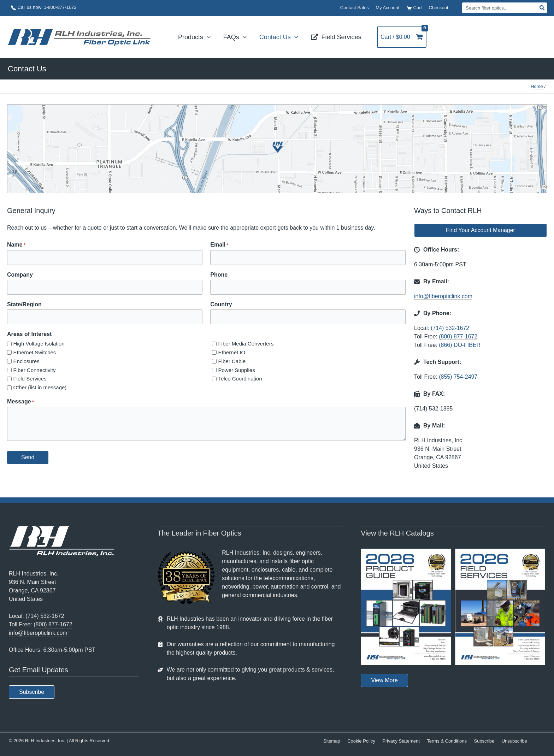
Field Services (30, 379)
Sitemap (332, 741)
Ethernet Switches (34, 352)
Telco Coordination (240, 379)
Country (221, 304)
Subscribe (484, 741)
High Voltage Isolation (39, 344)
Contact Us (27, 69)
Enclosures (26, 361)
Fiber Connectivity (34, 370)
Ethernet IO (232, 352)
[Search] (542, 8)
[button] (207, 37)
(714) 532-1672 (450, 328)
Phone (219, 275)
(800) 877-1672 (458, 336)
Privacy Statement (401, 741)
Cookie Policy (361, 741)
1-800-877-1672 (60, 7)
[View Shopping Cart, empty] (403, 37)
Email (219, 245)
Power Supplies (236, 370)
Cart (414, 8)
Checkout (439, 8)
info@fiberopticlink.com (443, 296)
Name (16, 245)
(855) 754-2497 (458, 377)
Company (20, 275)
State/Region (24, 304)
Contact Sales (355, 8)
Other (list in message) (40, 387)
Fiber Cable (232, 361)
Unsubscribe (514, 741)
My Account (387, 8)
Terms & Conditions (447, 741)
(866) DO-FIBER (460, 345)
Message (20, 402)
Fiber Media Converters (246, 344)
